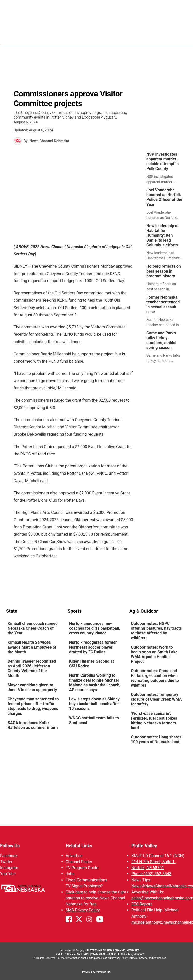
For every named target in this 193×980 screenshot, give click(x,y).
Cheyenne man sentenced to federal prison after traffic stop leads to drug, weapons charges (33, 706)
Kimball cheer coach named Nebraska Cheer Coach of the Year (33, 628)
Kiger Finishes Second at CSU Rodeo (91, 664)
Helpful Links (79, 846)
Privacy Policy (120, 958)
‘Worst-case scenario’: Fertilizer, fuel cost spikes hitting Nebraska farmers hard (154, 721)
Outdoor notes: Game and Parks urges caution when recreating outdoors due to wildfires (155, 678)
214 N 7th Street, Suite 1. (154, 862)
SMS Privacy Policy (83, 910)
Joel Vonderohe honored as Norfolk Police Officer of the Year (164, 197)
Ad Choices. (160, 958)
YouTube (8, 874)
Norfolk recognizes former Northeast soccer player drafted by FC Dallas (93, 647)
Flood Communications (86, 880)
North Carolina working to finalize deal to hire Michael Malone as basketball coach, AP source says (95, 683)
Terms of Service (138, 958)
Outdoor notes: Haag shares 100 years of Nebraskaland (156, 739)
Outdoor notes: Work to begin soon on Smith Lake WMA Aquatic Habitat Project (154, 654)
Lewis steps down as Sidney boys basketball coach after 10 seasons (94, 704)
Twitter (6, 862)
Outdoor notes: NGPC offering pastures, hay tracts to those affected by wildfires (156, 631)
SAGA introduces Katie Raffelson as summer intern (33, 725)
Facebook (9, 856)
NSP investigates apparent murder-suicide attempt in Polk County (162, 161)
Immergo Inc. (103, 972)
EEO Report (142, 904)
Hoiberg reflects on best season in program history (164, 271)
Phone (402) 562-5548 (151, 874)
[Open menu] (183, 35)
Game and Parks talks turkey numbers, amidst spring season (161, 340)
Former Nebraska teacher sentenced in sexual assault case (163, 305)
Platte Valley (144, 846)
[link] (166, 168)
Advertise (74, 856)
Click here (74, 892)
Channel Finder (79, 862)
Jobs (70, 874)
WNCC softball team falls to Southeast (94, 720)
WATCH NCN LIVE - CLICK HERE (96, 10)
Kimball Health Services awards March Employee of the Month (32, 647)
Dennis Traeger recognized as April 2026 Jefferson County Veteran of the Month (32, 668)
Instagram (9, 868)
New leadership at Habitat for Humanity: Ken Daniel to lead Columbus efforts (162, 235)
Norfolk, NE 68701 (148, 868)
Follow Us (10, 846)
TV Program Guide (82, 868)
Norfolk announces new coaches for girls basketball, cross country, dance (95, 628)
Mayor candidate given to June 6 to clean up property (32, 687)
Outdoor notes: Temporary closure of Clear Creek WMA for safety (156, 699)
